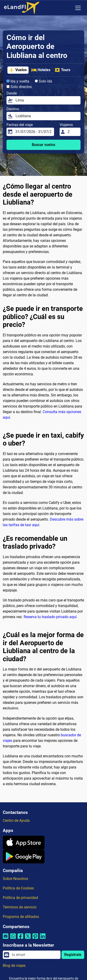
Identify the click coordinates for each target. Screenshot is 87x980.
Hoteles (41, 70)
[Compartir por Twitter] (28, 939)
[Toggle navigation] (78, 8)
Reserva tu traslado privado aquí (50, 617)
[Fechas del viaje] (33, 132)
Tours (62, 70)
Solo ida (43, 81)
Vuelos (18, 70)
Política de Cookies (18, 888)
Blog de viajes (14, 966)
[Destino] (47, 116)
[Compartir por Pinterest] (35, 939)
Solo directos (19, 87)
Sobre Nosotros (15, 879)
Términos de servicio (20, 907)
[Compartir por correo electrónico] (6, 939)
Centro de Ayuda (16, 820)
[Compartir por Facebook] (20, 939)
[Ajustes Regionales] (68, 8)
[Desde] (47, 100)
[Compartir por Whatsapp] (13, 939)
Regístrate (73, 955)
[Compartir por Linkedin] (43, 939)
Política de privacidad (20, 898)
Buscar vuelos (43, 145)
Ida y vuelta (18, 81)
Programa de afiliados (21, 917)
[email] (35, 955)
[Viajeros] (73, 132)
